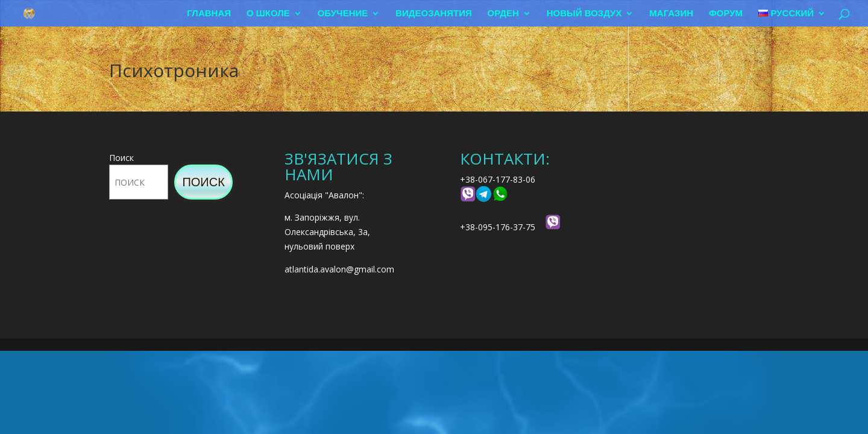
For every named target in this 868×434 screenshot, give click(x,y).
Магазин (671, 14)
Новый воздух (584, 14)
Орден (503, 14)
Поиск (121, 158)
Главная (209, 14)
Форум (726, 14)
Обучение (343, 14)
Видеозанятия (434, 14)
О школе (268, 14)
